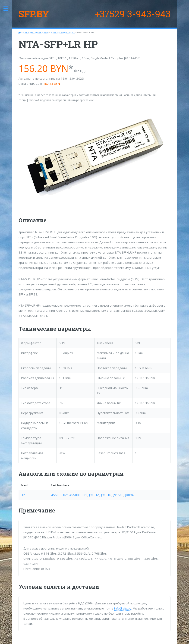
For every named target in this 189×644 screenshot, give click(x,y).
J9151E (118, 495)
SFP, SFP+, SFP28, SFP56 (36, 32)
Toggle (8, 9)
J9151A (94, 495)
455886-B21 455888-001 (69, 495)
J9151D (106, 495)
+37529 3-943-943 (133, 14)
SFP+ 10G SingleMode (63, 32)
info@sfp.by (123, 608)
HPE (24, 495)
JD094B (130, 495)
